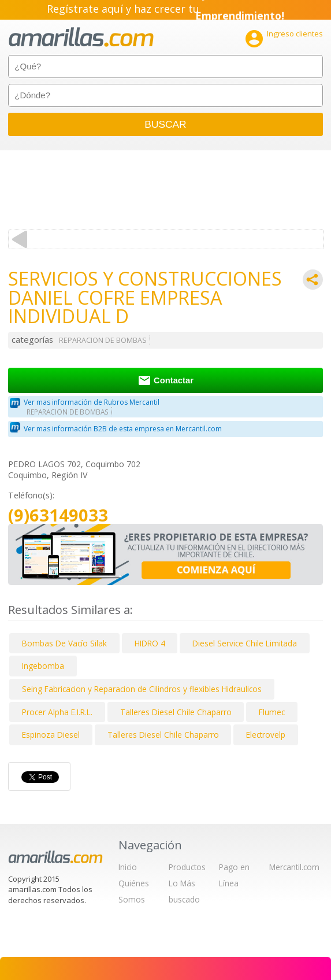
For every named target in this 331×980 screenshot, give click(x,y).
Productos (187, 867)
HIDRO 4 (150, 643)
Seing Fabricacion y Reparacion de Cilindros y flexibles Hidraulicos (142, 689)
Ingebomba (43, 666)
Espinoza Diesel (51, 735)
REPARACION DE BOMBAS (103, 340)
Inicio (128, 867)
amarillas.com (81, 37)
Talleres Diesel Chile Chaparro (176, 712)
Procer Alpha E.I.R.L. (57, 712)
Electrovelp (266, 735)
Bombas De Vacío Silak (64, 643)
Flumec (272, 712)
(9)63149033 (58, 515)
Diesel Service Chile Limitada (245, 643)
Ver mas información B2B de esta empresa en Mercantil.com (123, 429)
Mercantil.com (294, 867)
